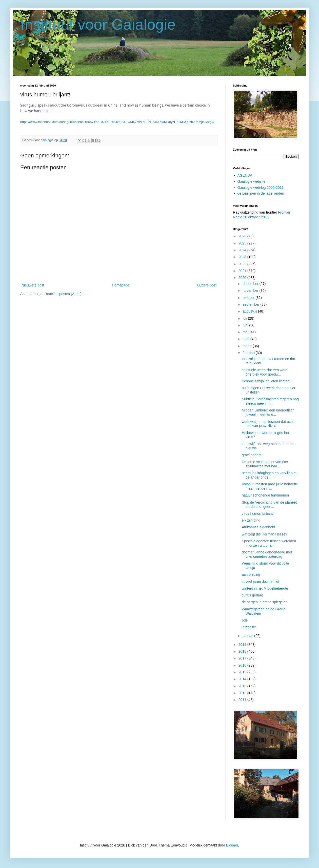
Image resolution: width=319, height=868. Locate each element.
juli (245, 318)
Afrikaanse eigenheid (258, 527)
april (246, 339)
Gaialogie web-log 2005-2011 (261, 188)
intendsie (249, 627)
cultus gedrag (252, 595)
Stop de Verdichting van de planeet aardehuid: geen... (269, 504)
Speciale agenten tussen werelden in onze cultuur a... (269, 543)
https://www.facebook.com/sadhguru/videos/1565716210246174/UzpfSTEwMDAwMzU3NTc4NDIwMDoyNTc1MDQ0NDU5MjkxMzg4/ (117, 122)
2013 (243, 686)
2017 (243, 658)
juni (246, 325)
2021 (243, 271)
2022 (243, 264)
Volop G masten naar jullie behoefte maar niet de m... (270, 486)
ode (245, 620)
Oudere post (207, 285)
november (251, 291)
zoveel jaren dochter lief (261, 582)
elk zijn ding (251, 520)
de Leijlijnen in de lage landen (261, 193)
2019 (243, 645)
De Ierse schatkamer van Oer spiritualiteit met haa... (265, 464)
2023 (243, 257)
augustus (250, 311)
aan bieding (251, 574)
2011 (243, 700)
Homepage (121, 285)
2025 (243, 243)
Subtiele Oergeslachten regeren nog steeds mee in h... (270, 401)
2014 (243, 679)
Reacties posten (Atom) (63, 294)
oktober (249, 298)
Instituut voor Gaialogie (98, 24)
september (251, 304)
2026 (243, 236)
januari (248, 636)
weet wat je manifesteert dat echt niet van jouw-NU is (268, 424)
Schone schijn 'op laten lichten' (266, 381)
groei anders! (252, 455)
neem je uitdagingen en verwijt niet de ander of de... (269, 475)
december (251, 284)
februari (249, 353)
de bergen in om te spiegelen (265, 602)
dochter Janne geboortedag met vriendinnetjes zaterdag (267, 554)
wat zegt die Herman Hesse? (265, 534)
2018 (243, 651)
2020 (243, 278)
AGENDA (245, 175)
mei (246, 332)
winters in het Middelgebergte (265, 588)
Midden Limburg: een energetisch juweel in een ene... (268, 412)
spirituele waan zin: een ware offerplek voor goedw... (265, 372)
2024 (243, 250)
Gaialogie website (252, 181)
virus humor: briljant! (258, 513)
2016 (243, 665)
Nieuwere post (33, 285)
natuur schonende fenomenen (265, 495)
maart (248, 346)
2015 (243, 672)
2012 (243, 693)
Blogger (232, 845)
